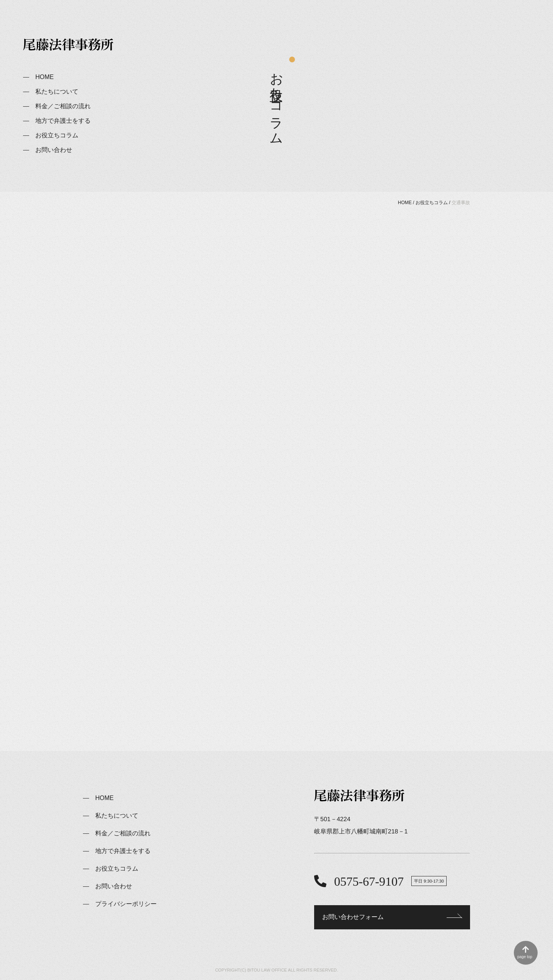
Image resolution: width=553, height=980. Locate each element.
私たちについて (57, 92)
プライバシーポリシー (126, 904)
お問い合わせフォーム (353, 917)
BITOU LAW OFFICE (267, 970)
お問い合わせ (54, 150)
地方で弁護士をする (63, 121)
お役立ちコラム (57, 135)
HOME (45, 77)
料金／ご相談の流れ (63, 106)
